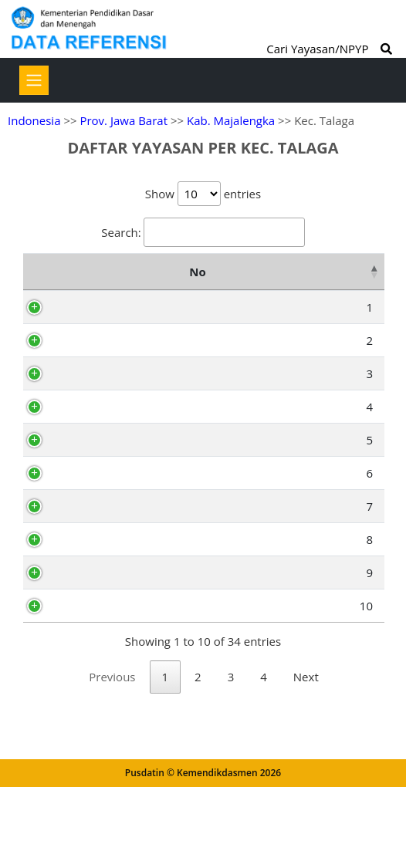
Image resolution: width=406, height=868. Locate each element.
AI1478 (97, 393)
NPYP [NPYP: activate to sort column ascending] (96, 272)
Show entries (203, 194)
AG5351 (100, 427)
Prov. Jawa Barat (123, 120)
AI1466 (97, 640)
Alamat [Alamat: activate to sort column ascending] (319, 272)
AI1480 (97, 706)
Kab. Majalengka (231, 120)
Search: (203, 232)
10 (53, 706)
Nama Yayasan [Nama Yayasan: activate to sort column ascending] (193, 272)
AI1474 (97, 673)
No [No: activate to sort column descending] (41, 272)
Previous (112, 797)
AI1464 (97, 586)
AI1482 (97, 340)
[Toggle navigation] (34, 80)
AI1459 (97, 307)
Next (306, 797)
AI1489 (97, 480)
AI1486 (97, 553)
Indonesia (34, 120)
